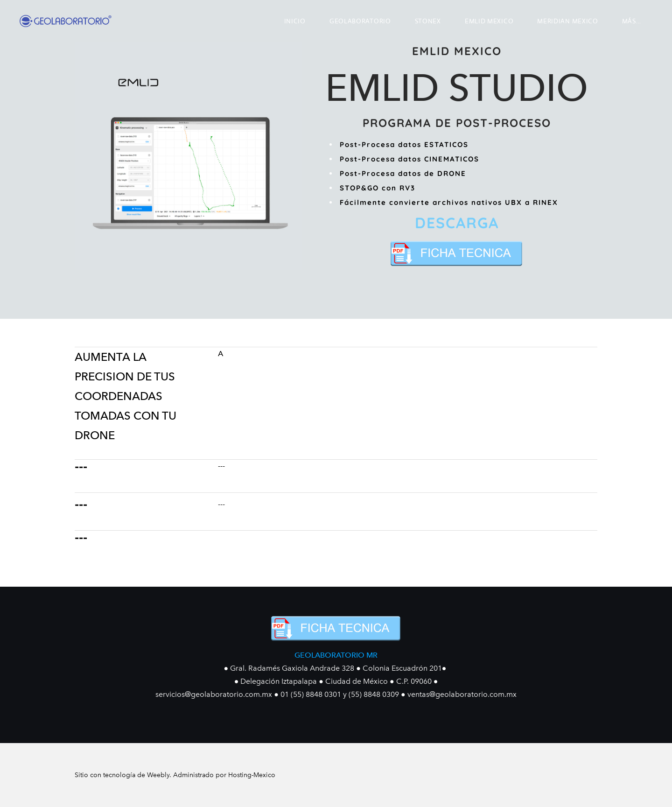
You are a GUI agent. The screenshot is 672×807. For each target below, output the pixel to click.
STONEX (428, 21)
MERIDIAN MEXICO (568, 21)
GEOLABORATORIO (360, 21)
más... (632, 21)
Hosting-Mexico (252, 775)
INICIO (295, 21)
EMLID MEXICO (489, 21)
